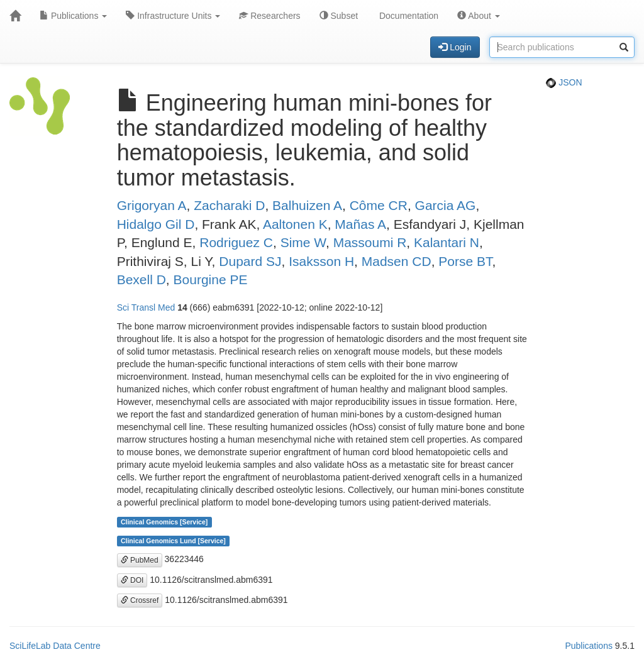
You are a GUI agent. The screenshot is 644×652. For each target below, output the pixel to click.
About (479, 16)
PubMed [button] (140, 560)
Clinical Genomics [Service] (164, 522)
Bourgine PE (211, 279)
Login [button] (455, 47)
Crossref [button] (140, 600)
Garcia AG (446, 205)
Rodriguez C (236, 242)
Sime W (303, 242)
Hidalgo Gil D (156, 224)
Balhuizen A (307, 205)
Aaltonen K (295, 224)
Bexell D (142, 279)
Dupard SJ (250, 261)
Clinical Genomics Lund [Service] (173, 541)
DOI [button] (132, 580)
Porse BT (465, 261)
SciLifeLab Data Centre (55, 646)
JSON (564, 82)
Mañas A (360, 224)
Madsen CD (397, 261)
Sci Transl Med (146, 307)
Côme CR (379, 205)
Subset (339, 16)
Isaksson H (321, 261)
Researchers (269, 16)
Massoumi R (370, 242)
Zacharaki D (229, 205)
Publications (73, 16)
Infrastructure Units (173, 16)
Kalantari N (447, 242)
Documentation (408, 16)
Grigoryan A (152, 205)
